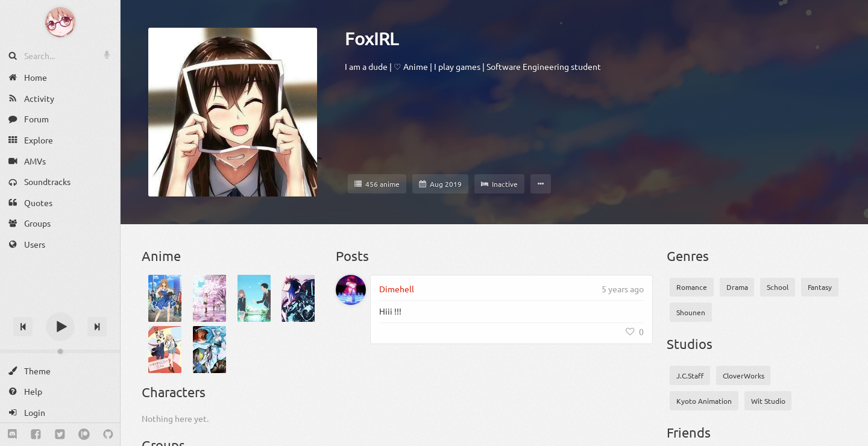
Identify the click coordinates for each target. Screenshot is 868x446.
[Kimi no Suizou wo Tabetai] (209, 298)
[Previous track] (23, 327)
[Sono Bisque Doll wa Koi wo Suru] (165, 350)
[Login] (60, 413)
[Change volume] (60, 351)
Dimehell (397, 289)
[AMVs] (60, 161)
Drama (737, 287)
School (778, 287)
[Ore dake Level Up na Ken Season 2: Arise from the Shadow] (298, 298)
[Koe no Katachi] (254, 298)
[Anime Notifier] (60, 22)
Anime (161, 256)
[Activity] (60, 99)
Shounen (691, 312)
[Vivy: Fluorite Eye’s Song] (209, 350)
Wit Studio (768, 401)
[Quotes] (60, 203)
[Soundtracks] (60, 182)
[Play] (60, 327)
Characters (174, 392)
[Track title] (60, 305)
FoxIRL (372, 39)
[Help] (60, 391)
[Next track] (97, 327)
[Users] (60, 244)
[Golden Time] (165, 298)
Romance (692, 287)
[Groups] (60, 223)
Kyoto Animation (704, 401)
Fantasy (820, 287)
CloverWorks (744, 375)
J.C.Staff (690, 375)
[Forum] (60, 119)
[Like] (635, 331)
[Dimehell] (351, 290)
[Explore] (60, 140)
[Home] (60, 77)
